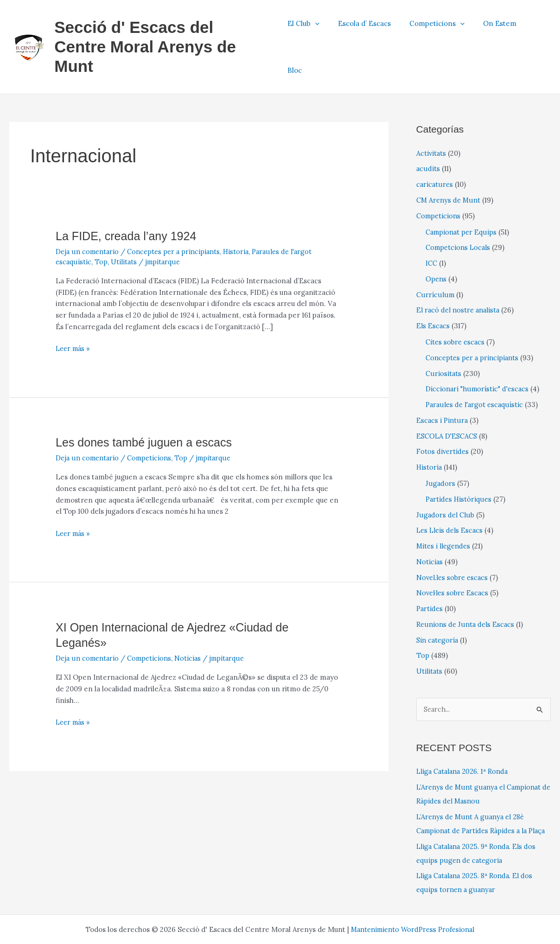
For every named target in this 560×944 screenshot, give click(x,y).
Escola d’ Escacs (373, 27)
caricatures (435, 144)
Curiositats (443, 333)
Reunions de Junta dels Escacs (466, 584)
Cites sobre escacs (456, 301)
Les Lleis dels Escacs (451, 489)
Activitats (432, 112)
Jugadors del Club (445, 474)
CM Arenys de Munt (449, 159)
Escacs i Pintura (442, 380)
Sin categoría (439, 599)
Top (102, 221)
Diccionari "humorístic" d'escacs (479, 348)
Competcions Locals (459, 207)
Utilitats (124, 221)
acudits (428, 128)
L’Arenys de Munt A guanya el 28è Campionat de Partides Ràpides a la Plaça (475, 790)
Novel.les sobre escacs (454, 537)
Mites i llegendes (445, 505)
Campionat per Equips (462, 191)
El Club (316, 27)
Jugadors (440, 443)
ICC (432, 222)
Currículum (435, 254)
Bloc (537, 27)
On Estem (499, 27)
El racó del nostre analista (460, 269)
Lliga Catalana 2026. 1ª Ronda (465, 731)
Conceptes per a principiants (178, 211)
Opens (436, 238)
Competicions (441, 27)
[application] (328, 27)
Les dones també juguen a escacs (147, 402)
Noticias (193, 617)
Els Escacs (433, 285)
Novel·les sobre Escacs (454, 552)
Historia (243, 211)
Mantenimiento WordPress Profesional (413, 903)
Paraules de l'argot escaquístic (476, 364)
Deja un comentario (89, 211)
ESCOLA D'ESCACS (449, 395)
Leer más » (74, 308)
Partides (430, 568)
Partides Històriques (459, 458)
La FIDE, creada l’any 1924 (129, 195)
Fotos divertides (443, 411)
